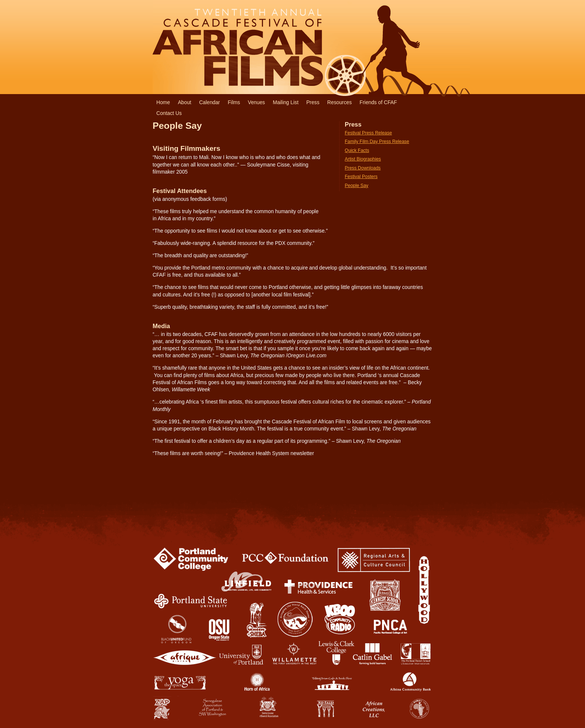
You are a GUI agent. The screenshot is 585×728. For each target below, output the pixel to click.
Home (163, 102)
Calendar (210, 102)
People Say (356, 186)
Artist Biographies (363, 159)
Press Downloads (363, 168)
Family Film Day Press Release (377, 141)
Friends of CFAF (378, 102)
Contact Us (169, 113)
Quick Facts (357, 150)
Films (234, 102)
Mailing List (286, 102)
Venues (256, 102)
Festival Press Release (368, 133)
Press (313, 102)
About (185, 102)
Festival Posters (361, 177)
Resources (340, 102)
